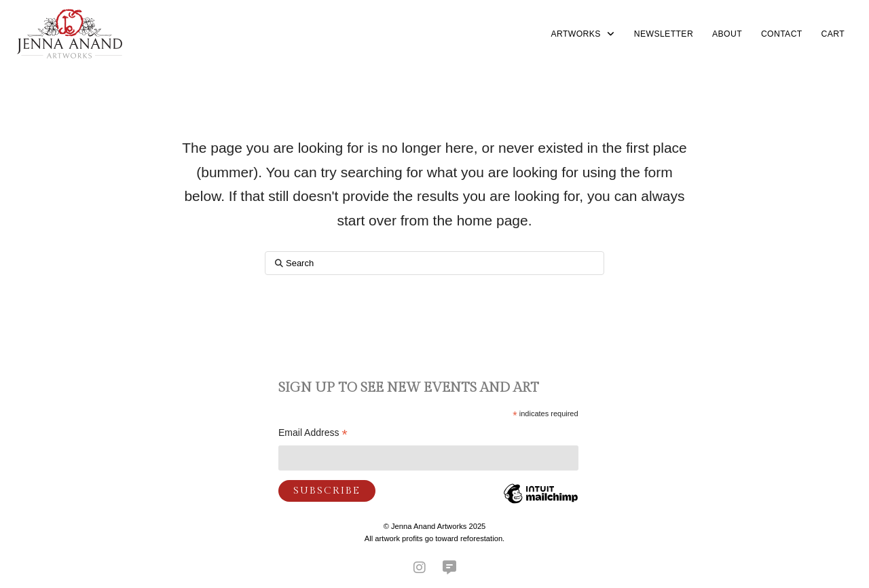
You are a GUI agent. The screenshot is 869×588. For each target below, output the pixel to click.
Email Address (313, 434)
